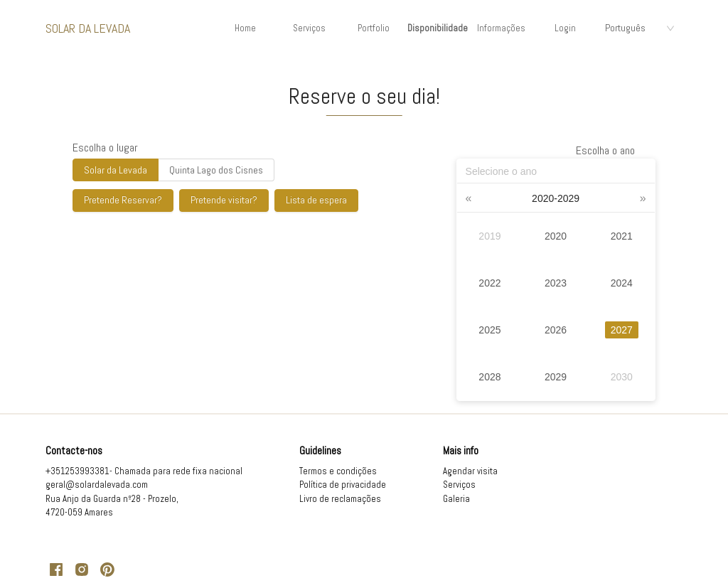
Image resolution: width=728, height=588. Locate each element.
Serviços (309, 28)
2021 (622, 236)
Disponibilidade (438, 28)
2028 (489, 377)
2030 (622, 377)
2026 (556, 330)
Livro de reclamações (340, 499)
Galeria (456, 499)
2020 (556, 236)
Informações (501, 28)
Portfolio (374, 28)
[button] (469, 198)
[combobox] (640, 28)
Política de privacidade (343, 485)
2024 (622, 283)
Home (245, 28)
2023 (556, 283)
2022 (489, 283)
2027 (622, 330)
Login (565, 28)
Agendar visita (470, 471)
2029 (556, 377)
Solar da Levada (88, 28)
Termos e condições (338, 471)
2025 (489, 330)
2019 (489, 236)
